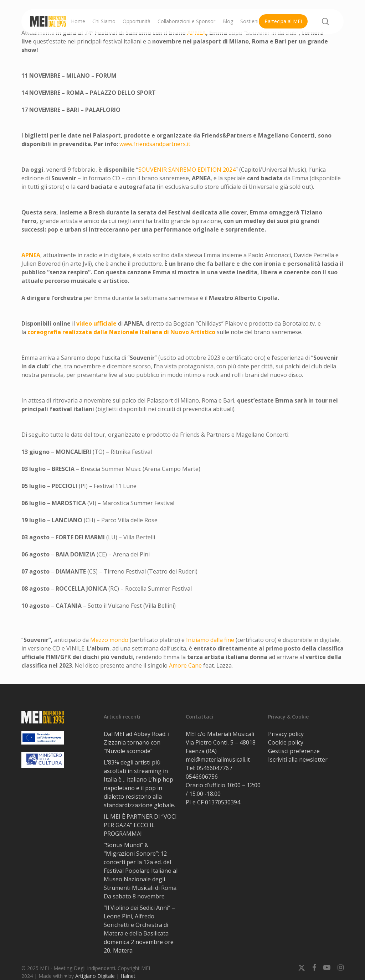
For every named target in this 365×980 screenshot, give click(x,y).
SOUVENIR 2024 (187, 170)
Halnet (128, 976)
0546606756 (202, 777)
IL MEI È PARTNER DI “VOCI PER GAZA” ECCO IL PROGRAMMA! (140, 825)
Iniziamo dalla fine (210, 640)
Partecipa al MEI (283, 21)
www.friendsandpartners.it (155, 144)
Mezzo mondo (109, 640)
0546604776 (213, 768)
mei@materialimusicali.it (218, 759)
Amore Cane (185, 665)
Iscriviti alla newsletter (298, 759)
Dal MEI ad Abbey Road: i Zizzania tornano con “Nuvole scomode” (137, 742)
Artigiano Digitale (95, 976)
